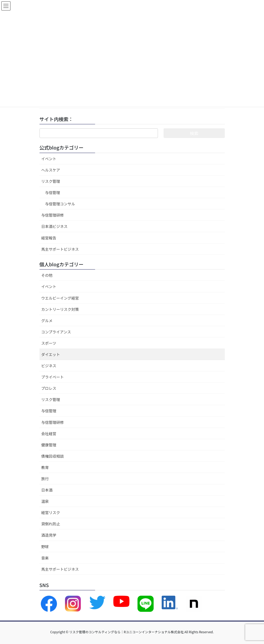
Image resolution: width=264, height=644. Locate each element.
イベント (49, 159)
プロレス (49, 388)
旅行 (45, 479)
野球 (45, 547)
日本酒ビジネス (55, 226)
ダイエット (51, 354)
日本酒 (47, 490)
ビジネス (49, 366)
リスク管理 (51, 181)
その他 (47, 275)
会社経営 (49, 434)
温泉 (45, 501)
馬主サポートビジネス (60, 249)
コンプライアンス (56, 332)
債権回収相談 (53, 456)
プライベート (53, 377)
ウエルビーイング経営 (60, 298)
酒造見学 (49, 535)
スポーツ (49, 343)
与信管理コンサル (60, 204)
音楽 (45, 558)
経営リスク (51, 512)
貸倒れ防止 (51, 524)
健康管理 (49, 445)
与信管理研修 (53, 215)
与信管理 (53, 192)
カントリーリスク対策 (60, 309)
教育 (45, 467)
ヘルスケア (51, 170)
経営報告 (49, 238)
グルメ (47, 321)
